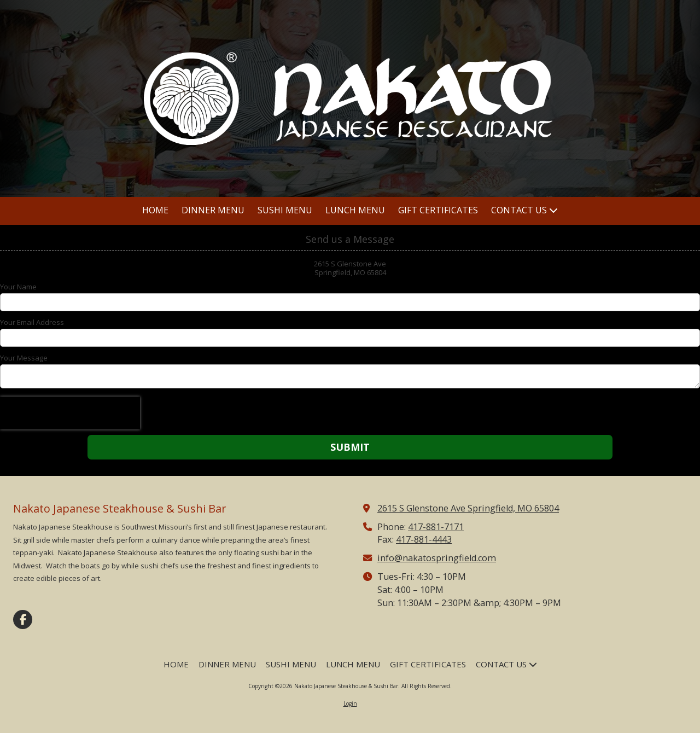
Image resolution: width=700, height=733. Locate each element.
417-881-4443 (424, 539)
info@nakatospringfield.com (437, 558)
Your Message (24, 358)
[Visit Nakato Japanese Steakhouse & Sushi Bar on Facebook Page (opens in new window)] (23, 619)
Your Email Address (32, 322)
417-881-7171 (436, 527)
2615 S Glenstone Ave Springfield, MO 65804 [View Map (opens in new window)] (468, 508)
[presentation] (70, 413)
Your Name (18, 287)
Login (350, 703)
